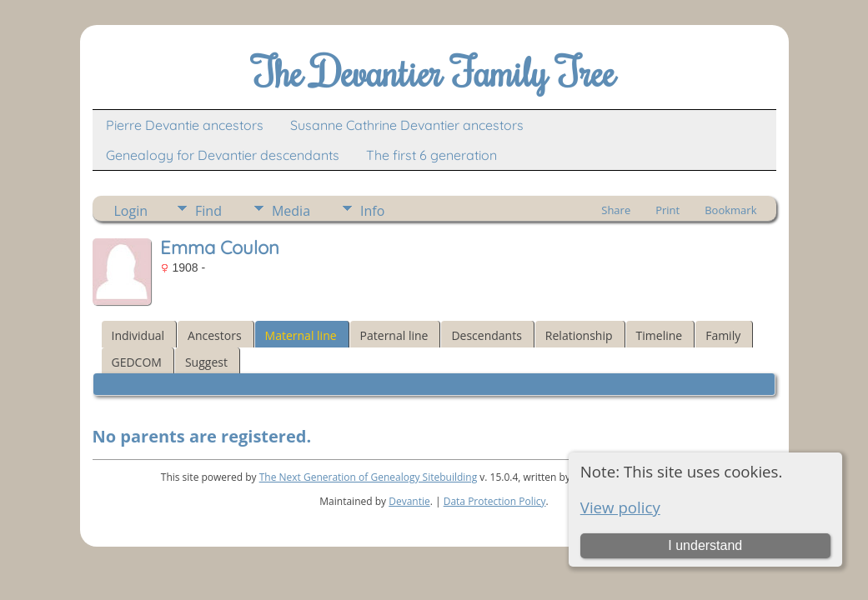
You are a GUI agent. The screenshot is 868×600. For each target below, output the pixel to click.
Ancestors (214, 335)
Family (723, 335)
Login (131, 211)
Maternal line (301, 335)
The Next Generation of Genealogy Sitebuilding (369, 477)
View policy (620, 507)
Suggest (206, 362)
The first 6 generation (431, 155)
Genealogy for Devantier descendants (223, 155)
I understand (705, 545)
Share (616, 210)
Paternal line (394, 335)
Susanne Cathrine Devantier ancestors (407, 125)
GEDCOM (137, 362)
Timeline (660, 335)
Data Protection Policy (495, 501)
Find (208, 211)
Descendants (486, 335)
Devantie (409, 501)
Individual (138, 335)
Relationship (579, 335)
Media (291, 211)
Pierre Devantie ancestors (185, 125)
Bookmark (730, 210)
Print (667, 210)
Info (372, 211)
